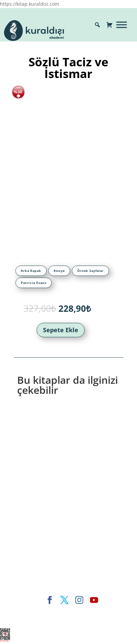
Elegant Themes (41, 611)
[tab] (31, 271)
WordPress (52, 619)
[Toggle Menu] (122, 25)
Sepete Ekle (61, 330)
